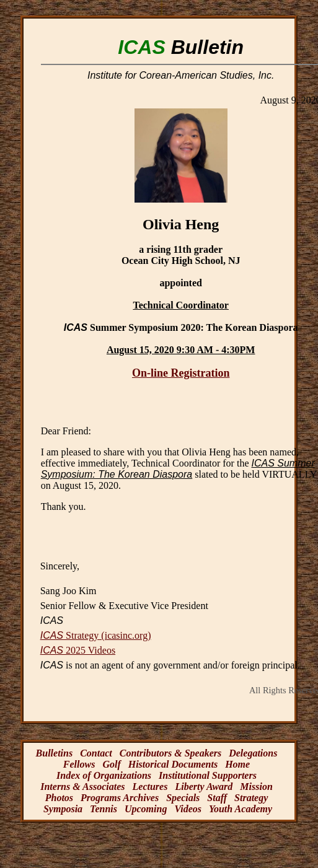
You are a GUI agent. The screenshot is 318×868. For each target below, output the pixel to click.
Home (237, 764)
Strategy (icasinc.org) (96, 635)
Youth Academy (241, 809)
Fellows (79, 764)
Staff (217, 798)
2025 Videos (78, 650)
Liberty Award (204, 787)
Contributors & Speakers (170, 753)
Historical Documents (173, 764)
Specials (183, 798)
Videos (188, 809)
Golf (111, 764)
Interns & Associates (82, 787)
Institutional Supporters (208, 775)
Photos (59, 798)
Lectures (150, 787)
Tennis (104, 809)
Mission (256, 787)
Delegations (253, 753)
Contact (96, 753)
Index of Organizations (104, 775)
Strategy (251, 798)
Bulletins (55, 753)
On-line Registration (181, 373)
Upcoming (146, 809)
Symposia (63, 809)
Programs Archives (120, 798)
